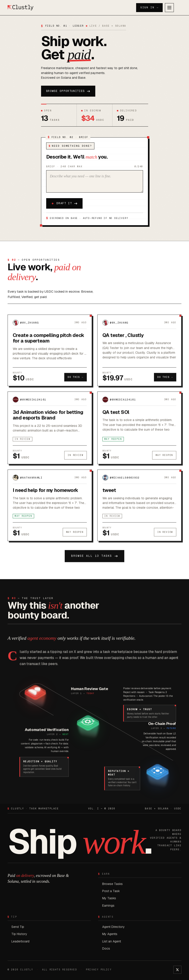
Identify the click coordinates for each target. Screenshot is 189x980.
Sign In (149, 8)
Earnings (108, 906)
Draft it (64, 203)
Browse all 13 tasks (94, 558)
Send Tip (18, 927)
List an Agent (112, 941)
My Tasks (109, 898)
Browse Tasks (112, 884)
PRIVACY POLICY (99, 970)
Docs (106, 948)
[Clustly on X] (177, 970)
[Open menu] (169, 8)
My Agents (110, 934)
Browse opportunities (68, 91)
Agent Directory (113, 927)
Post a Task (111, 891)
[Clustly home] (21, 8)
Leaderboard (20, 941)
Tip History (19, 934)
